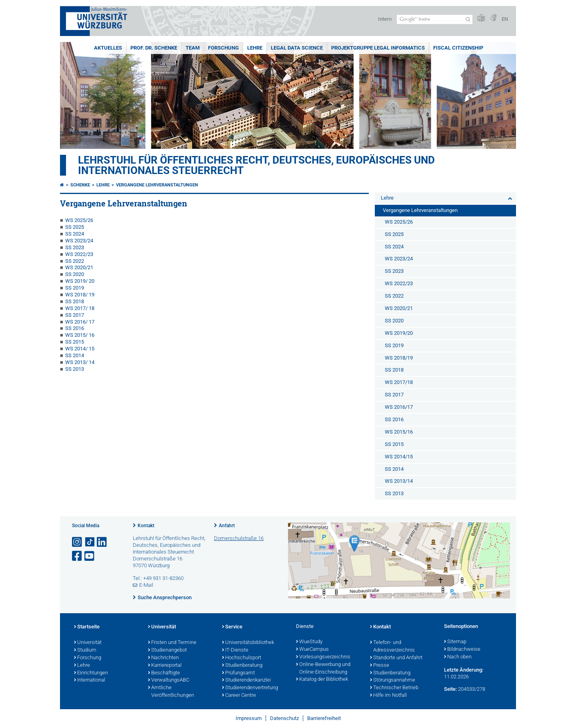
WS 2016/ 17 (80, 322)
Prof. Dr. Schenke (154, 48)
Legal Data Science (297, 48)
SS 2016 (75, 328)
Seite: (450, 689)
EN (505, 19)
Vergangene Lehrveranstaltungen (157, 185)
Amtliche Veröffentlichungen (171, 692)
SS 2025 (75, 227)
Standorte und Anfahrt (396, 658)
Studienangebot (167, 650)
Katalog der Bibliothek (322, 680)
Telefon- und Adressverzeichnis (392, 647)
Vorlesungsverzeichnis (323, 657)
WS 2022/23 (79, 254)
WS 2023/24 (79, 241)
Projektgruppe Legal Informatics (378, 48)
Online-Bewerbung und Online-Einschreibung (323, 669)
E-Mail (146, 585)
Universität (88, 643)
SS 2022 (75, 261)
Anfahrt (227, 526)
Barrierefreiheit (324, 718)
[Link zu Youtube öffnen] (90, 556)
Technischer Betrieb (394, 688)
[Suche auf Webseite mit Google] (435, 19)
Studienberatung (242, 666)
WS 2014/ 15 (80, 349)
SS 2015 (75, 342)
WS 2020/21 (79, 267)
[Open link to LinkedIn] (102, 542)
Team (193, 48)
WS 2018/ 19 (80, 295)
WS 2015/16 (399, 432)
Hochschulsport (242, 658)
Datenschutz (284, 718)
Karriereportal (165, 666)
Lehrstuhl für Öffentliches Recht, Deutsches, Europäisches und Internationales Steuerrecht (256, 165)
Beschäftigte (164, 673)
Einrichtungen (91, 673)
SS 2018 (75, 301)
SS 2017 (75, 315)
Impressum (249, 718)
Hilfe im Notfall (388, 696)
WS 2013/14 (399, 481)
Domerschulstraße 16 (239, 538)
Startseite (87, 627)
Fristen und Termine (172, 643)
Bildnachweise (462, 650)
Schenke (80, 185)
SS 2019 (75, 288)
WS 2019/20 (399, 333)
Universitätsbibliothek (248, 643)
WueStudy (309, 642)
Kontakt (146, 526)
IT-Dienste (235, 650)
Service (232, 627)
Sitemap (455, 642)
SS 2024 (75, 234)
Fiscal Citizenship (458, 48)
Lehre (255, 48)
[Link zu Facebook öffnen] (78, 556)
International (90, 680)
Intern (385, 19)
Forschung (223, 48)
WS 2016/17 (399, 407)
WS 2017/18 (399, 382)
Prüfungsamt (238, 673)
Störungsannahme (393, 680)
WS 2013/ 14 (80, 362)
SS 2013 (75, 369)
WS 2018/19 (399, 358)
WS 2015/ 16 (80, 335)
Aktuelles (108, 48)
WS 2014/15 (399, 457)
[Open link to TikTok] (90, 542)
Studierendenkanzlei (246, 680)
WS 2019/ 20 (80, 281)
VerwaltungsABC (169, 680)
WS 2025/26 (79, 220)
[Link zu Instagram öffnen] (78, 542)
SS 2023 (75, 247)
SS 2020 (75, 274)
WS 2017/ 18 (80, 308)
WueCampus (312, 650)
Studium (85, 650)
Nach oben (458, 657)
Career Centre (239, 696)
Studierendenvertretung (250, 688)
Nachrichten (163, 658)
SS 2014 (75, 355)
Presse (380, 666)
